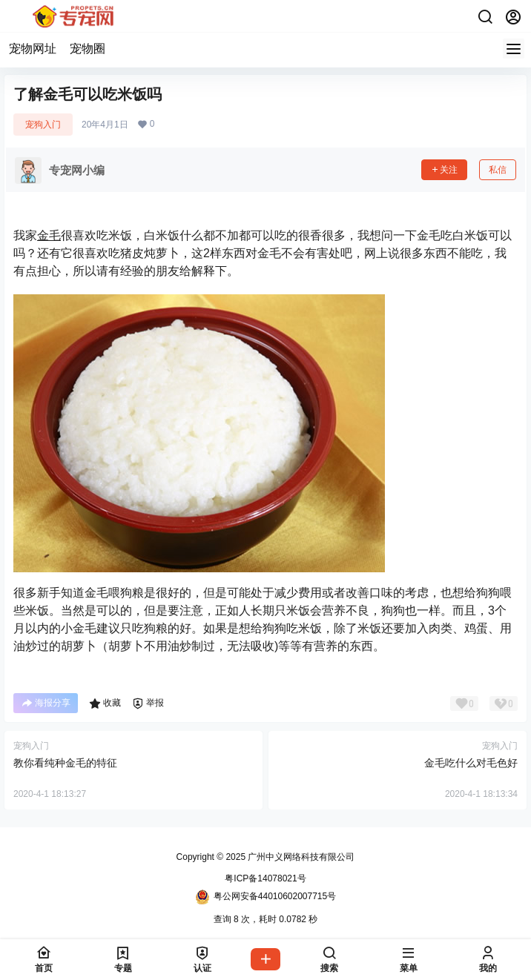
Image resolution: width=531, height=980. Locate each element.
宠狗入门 (43, 125)
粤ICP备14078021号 (265, 878)
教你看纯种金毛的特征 (65, 763)
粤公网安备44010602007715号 (265, 897)
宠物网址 (33, 49)
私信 (498, 170)
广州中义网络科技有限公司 (300, 857)
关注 (444, 170)
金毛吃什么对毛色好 (471, 763)
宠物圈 (88, 49)
